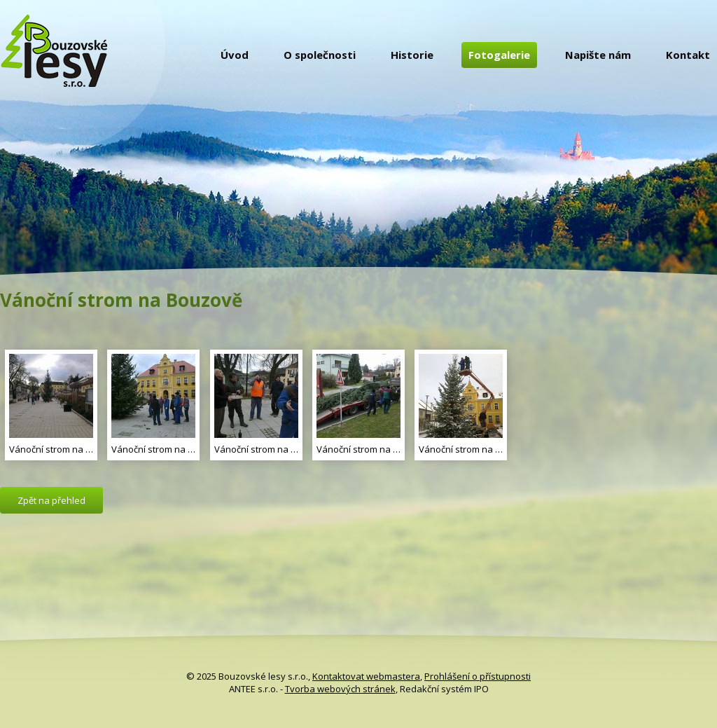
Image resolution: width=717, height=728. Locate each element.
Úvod (235, 55)
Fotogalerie (499, 55)
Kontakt (688, 55)
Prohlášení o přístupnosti (478, 676)
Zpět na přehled (51, 500)
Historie (412, 55)
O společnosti (320, 55)
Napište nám (598, 55)
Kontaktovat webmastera (366, 676)
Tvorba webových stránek (340, 689)
